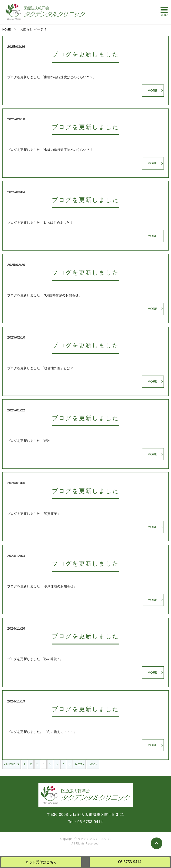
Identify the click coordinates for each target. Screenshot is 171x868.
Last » (93, 764)
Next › (79, 764)
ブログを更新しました (85, 54)
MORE (152, 91)
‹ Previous (12, 764)
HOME (7, 30)
